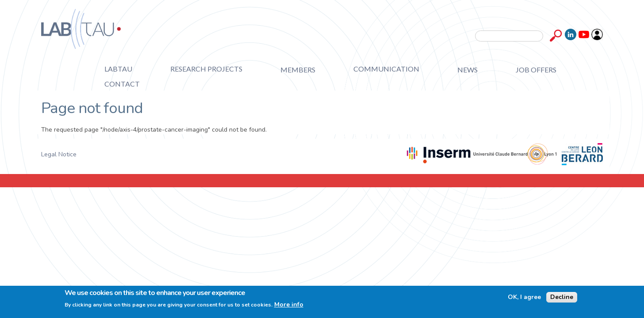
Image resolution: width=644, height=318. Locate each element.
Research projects (206, 69)
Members (298, 70)
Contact (122, 84)
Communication (386, 69)
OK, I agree (524, 297)
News (468, 70)
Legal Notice (59, 154)
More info (289, 305)
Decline (562, 297)
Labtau (118, 69)
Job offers (536, 70)
